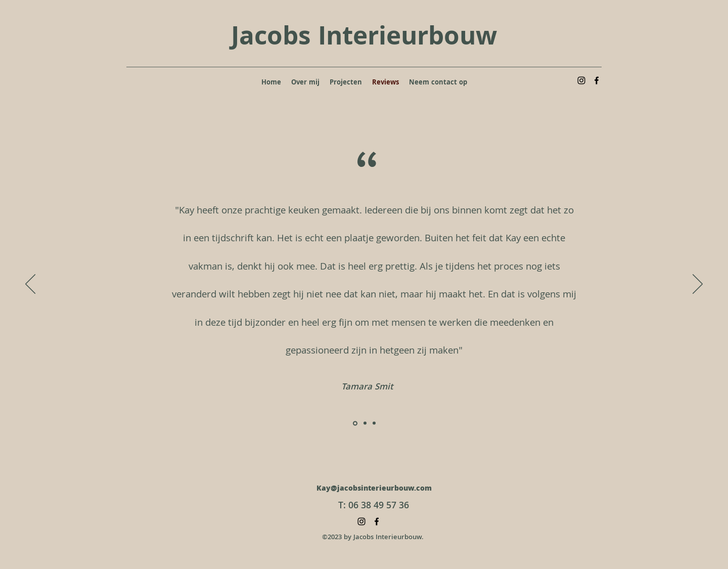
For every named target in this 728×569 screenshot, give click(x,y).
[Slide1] (355, 423)
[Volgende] (698, 285)
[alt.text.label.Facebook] (597, 80)
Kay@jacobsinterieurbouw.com (374, 489)
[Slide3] (374, 423)
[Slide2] (365, 423)
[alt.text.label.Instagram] (581, 80)
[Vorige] (30, 285)
